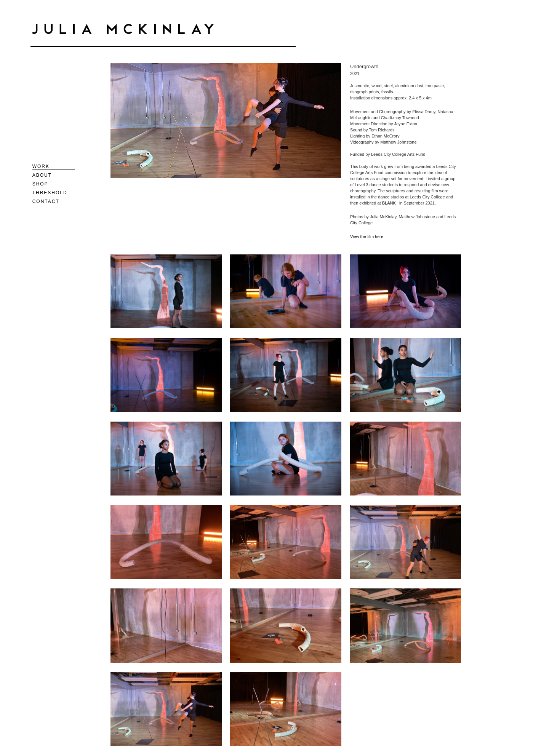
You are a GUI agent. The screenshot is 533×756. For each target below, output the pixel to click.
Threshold (50, 193)
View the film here (367, 237)
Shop (40, 184)
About (42, 175)
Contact (46, 201)
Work (41, 166)
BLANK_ (390, 203)
